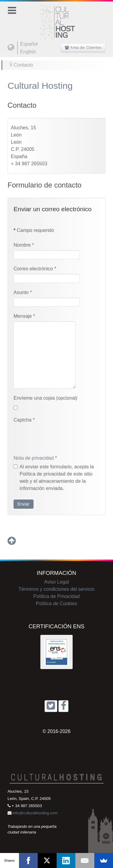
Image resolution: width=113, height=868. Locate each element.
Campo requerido (34, 230)
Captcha (24, 420)
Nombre (24, 245)
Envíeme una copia (34, 398)
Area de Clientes (83, 48)
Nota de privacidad (34, 458)
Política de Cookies (56, 604)
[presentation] (59, 437)
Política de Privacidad (57, 596)
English (28, 52)
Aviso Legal (56, 582)
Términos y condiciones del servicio (56, 589)
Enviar (24, 504)
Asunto (23, 292)
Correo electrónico (35, 269)
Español (29, 44)
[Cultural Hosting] (56, 18)
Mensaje (24, 316)
